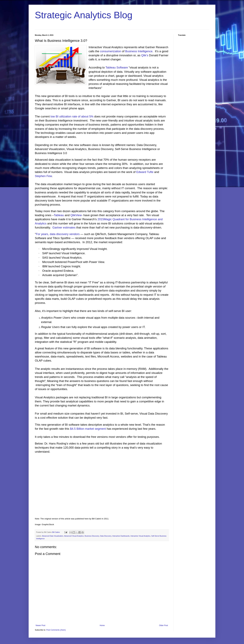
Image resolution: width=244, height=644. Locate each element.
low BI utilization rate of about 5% (72, 116)
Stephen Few (43, 176)
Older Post (163, 625)
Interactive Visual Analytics (141, 536)
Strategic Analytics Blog (84, 15)
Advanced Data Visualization (53, 536)
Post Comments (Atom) (56, 630)
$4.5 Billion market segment (88, 429)
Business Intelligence (139, 51)
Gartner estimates (64, 227)
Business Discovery (92, 536)
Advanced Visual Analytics (74, 536)
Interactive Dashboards (121, 536)
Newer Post (40, 625)
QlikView (76, 215)
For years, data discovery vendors (58, 234)
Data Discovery (106, 536)
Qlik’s (145, 55)
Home (102, 625)
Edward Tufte (145, 172)
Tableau (59, 215)
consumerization (111, 51)
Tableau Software (117, 67)
